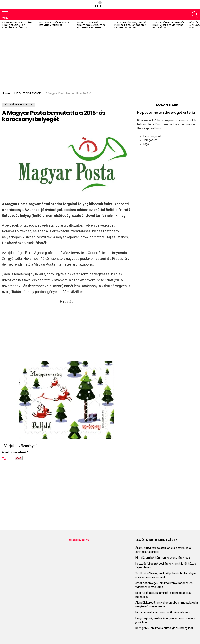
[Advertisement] (100, 60)
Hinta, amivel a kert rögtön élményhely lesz (163, 612)
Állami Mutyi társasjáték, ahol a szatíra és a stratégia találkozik (18, 25)
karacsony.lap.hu (79, 540)
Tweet (7, 458)
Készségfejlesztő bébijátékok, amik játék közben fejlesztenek (91, 25)
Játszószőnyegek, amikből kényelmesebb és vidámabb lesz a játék (168, 25)
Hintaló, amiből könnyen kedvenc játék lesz (54, 24)
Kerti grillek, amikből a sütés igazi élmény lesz (164, 628)
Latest (100, 4)
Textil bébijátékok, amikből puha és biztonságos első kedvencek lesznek (131, 25)
